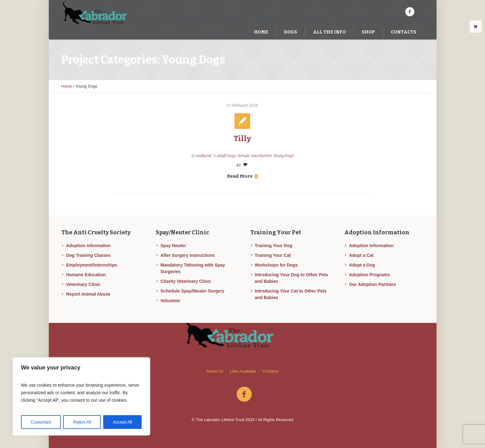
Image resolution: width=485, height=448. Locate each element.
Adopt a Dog (362, 265)
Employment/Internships (91, 265)
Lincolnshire (261, 156)
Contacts (270, 371)
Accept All (122, 422)
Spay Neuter (173, 246)
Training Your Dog (274, 246)
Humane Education (86, 275)
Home (67, 86)
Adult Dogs (226, 156)
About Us (215, 371)
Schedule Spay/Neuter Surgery (192, 291)
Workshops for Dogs (276, 265)
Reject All (82, 422)
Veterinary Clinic (83, 284)
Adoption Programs (369, 275)
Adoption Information (88, 246)
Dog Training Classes (88, 255)
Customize (41, 422)
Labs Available (243, 371)
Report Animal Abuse (88, 294)
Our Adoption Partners (372, 284)
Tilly (242, 139)
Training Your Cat (273, 255)
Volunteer (170, 301)
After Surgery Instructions (187, 255)
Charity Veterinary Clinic (186, 281)
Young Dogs (283, 156)
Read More (242, 176)
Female (243, 156)
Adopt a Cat (361, 255)
